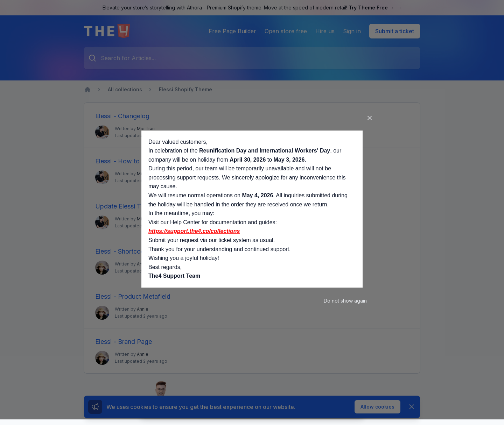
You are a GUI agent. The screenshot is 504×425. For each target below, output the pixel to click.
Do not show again (345, 301)
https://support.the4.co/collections (194, 231)
